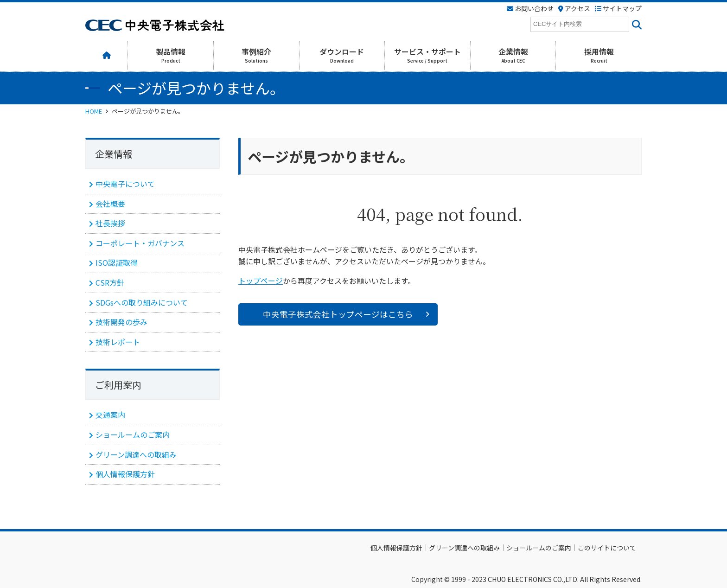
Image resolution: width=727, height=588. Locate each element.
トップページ (261, 281)
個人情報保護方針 (125, 474)
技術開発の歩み (121, 322)
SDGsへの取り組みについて (142, 302)
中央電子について (125, 184)
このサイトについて (607, 548)
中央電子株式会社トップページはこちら (338, 314)
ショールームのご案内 (133, 435)
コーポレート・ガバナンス (140, 243)
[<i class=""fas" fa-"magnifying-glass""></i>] (635, 24)
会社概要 (110, 204)
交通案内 (110, 415)
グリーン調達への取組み (136, 454)
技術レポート (118, 342)
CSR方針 (110, 282)
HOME (94, 111)
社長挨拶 (110, 223)
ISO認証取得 (117, 262)
